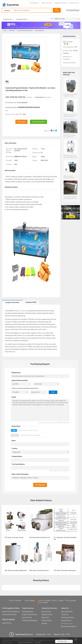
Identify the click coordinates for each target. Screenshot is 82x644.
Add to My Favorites (38, 122)
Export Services (27, 617)
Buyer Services (46, 612)
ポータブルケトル (67, 623)
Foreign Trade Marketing (30, 620)
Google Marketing (27, 612)
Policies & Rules (47, 620)
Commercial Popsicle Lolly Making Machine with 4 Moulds (70, 198)
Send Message (40, 485)
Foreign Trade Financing (29, 614)
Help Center (45, 617)
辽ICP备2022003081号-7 (26, 642)
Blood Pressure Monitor (69, 626)
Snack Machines (40, 31)
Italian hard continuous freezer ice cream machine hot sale (71, 116)
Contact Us (65, 614)
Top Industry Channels (9, 614)
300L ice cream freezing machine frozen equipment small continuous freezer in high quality (70, 177)
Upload (15, 435)
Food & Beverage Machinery (25, 31)
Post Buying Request (73, 10)
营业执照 (38, 642)
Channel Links (74, 3)
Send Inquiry (21, 122)
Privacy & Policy (66, 620)
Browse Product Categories (11, 612)
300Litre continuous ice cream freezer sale (70, 156)
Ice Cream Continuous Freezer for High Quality (70, 95)
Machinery (12, 31)
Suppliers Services (60, 3)
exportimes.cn (7, 623)
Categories (35, 3)
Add (14, 430)
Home (5, 31)
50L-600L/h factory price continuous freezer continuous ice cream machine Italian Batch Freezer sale (70, 136)
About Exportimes (67, 612)
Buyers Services (47, 3)
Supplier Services (47, 614)
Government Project (68, 617)
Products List (7, 19)
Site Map (44, 623)
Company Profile (21, 19)
